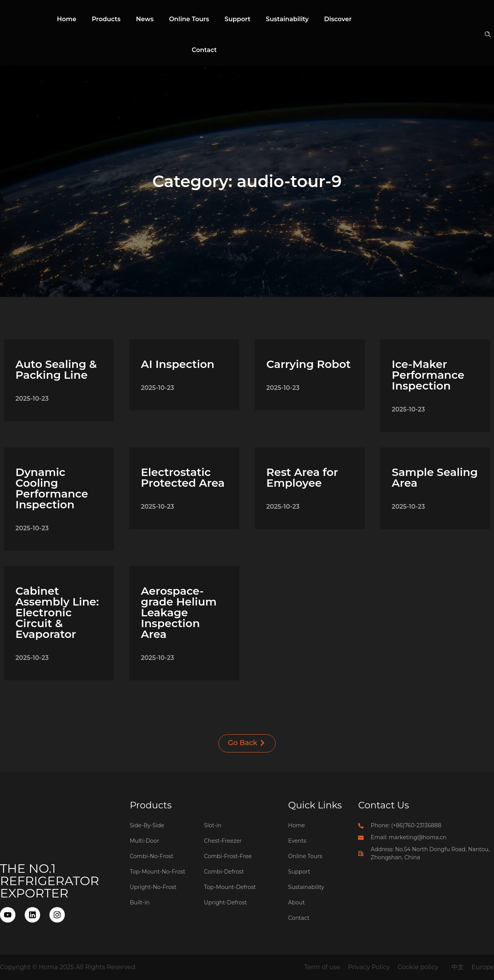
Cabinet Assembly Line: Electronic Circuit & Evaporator (57, 612)
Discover (338, 19)
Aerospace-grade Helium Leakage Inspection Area (179, 612)
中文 (458, 967)
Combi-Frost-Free (228, 856)
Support (238, 19)
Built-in (140, 902)
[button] (489, 35)
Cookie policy (418, 967)
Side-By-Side (147, 825)
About (297, 902)
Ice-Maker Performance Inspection (428, 375)
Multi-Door (144, 841)
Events (297, 841)
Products (106, 19)
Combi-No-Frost (151, 856)
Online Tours (189, 19)
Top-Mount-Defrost (230, 887)
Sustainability (287, 19)
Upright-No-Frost (153, 887)
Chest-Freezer (223, 841)
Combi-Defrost (224, 872)
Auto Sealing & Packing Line (56, 369)
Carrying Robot (309, 364)
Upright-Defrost (226, 902)
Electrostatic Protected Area (183, 477)
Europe (483, 967)
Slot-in (213, 825)
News (145, 19)
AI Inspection (178, 364)
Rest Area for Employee (302, 477)
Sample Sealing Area (435, 477)
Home (67, 19)
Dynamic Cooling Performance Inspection (52, 488)
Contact (204, 50)
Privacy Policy (369, 967)
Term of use (322, 967)
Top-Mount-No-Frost (157, 872)
